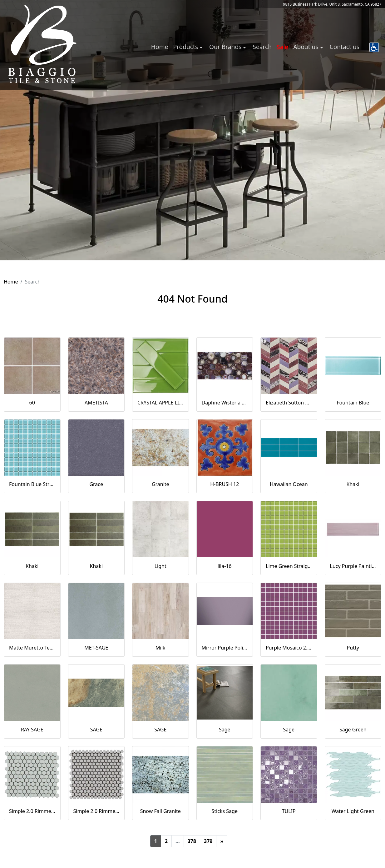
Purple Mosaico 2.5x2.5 (289, 648)
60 (32, 403)
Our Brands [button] (226, 47)
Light (160, 566)
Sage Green (353, 730)
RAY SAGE (32, 730)
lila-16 (225, 566)
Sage (225, 730)
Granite (160, 484)
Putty (353, 648)
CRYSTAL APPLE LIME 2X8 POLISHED (160, 403)
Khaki (353, 484)
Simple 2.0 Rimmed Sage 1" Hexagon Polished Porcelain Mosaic (32, 811)
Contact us (345, 47)
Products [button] (186, 47)
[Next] (222, 841)
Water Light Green (353, 811)
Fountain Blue (353, 403)
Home (160, 47)
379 (208, 841)
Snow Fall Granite (160, 811)
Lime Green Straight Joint (289, 566)
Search (262, 47)
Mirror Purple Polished (225, 648)
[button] (374, 47)
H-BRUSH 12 (225, 484)
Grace (96, 484)
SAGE (96, 730)
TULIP (289, 811)
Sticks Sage (225, 811)
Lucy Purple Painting (353, 566)
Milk (160, 648)
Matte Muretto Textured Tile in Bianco (32, 648)
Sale (282, 47)
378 (192, 841)
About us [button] (306, 47)
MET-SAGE (96, 648)
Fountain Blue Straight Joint (32, 484)
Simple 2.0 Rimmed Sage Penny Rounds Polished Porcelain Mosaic (96, 811)
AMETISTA (96, 403)
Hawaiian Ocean (289, 484)
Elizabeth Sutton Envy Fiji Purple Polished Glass (289, 403)
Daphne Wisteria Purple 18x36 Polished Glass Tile (225, 403)
